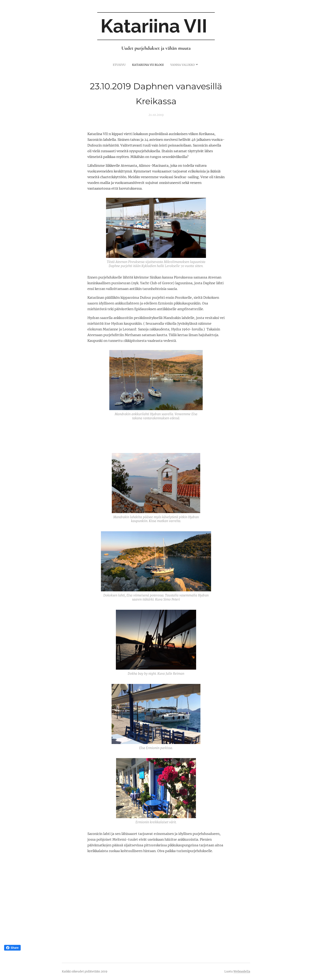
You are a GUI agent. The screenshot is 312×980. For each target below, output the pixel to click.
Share (12, 948)
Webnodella (242, 971)
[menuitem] (149, 65)
